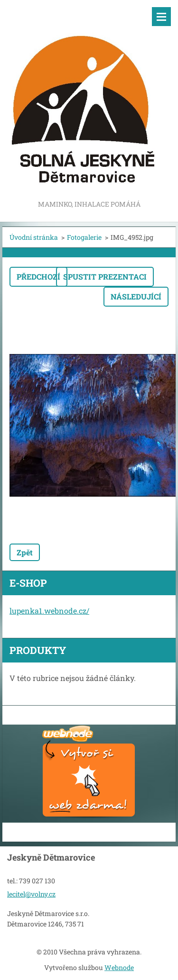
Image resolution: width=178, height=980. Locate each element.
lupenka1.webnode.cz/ (49, 611)
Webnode (119, 967)
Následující (136, 296)
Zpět (25, 552)
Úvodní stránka (34, 237)
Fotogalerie (84, 237)
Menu (161, 17)
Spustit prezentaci (105, 277)
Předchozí (38, 277)
